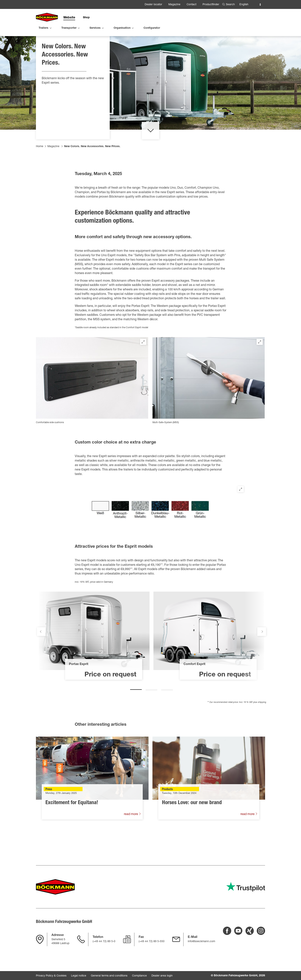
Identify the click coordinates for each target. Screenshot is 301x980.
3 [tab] (167, 709)
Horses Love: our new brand (192, 824)
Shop (86, 18)
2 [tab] (151, 709)
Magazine (174, 5)
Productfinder (211, 5)
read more (131, 835)
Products (167, 810)
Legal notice (79, 976)
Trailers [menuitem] (43, 28)
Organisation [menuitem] (122, 28)
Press (49, 810)
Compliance (139, 976)
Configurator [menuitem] (152, 28)
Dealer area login (162, 976)
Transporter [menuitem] (69, 28)
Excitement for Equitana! (72, 824)
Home (40, 167)
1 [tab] (136, 709)
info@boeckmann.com (201, 942)
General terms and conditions (109, 976)
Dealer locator (153, 5)
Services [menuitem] (95, 28)
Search (230, 5)
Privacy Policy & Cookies (51, 976)
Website (69, 18)
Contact (191, 5)
